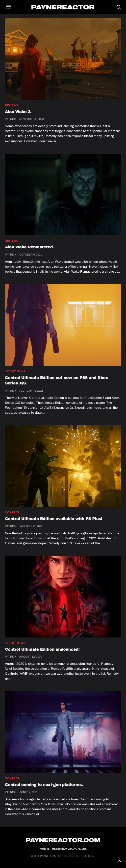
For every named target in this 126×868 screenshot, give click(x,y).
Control (12, 513)
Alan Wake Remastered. (29, 247)
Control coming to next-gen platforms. (44, 785)
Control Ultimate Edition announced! (42, 650)
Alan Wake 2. (18, 112)
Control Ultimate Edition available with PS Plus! (54, 519)
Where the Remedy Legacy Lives (63, 849)
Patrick (11, 119)
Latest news (15, 372)
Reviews (12, 106)
